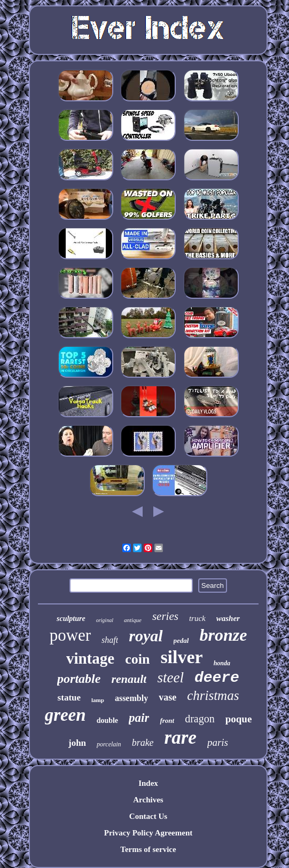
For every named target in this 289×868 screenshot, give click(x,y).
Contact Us (148, 816)
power (70, 635)
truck (197, 618)
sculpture (71, 619)
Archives (148, 800)
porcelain (109, 744)
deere (217, 678)
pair (139, 718)
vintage (90, 658)
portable (79, 679)
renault (129, 679)
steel (170, 678)
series (165, 616)
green (65, 715)
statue (69, 698)
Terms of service (148, 849)
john (77, 743)
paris (218, 742)
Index (148, 783)
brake (143, 743)
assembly (131, 698)
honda (222, 663)
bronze (223, 635)
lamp (98, 700)
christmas (213, 695)
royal (146, 636)
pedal (181, 640)
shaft (110, 640)
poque (239, 719)
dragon (200, 719)
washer (228, 618)
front (167, 720)
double (107, 720)
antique (133, 620)
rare (181, 738)
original (105, 620)
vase (167, 697)
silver (181, 657)
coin (137, 659)
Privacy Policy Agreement (149, 833)
